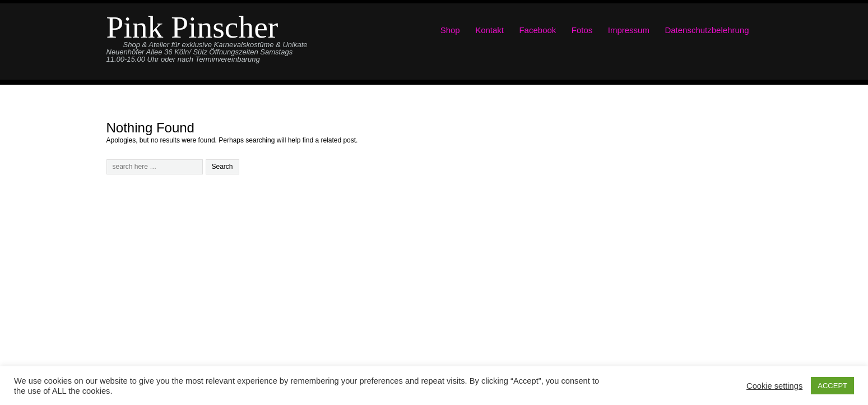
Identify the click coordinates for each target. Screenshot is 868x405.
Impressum (629, 30)
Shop (450, 30)
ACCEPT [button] (832, 386)
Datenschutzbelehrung (707, 30)
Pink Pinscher (192, 27)
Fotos (582, 30)
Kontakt (489, 30)
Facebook (537, 30)
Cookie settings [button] (774, 386)
